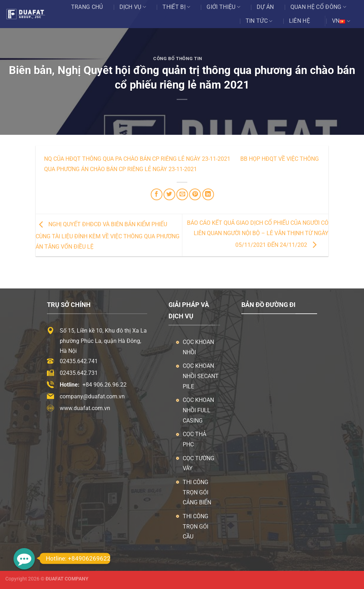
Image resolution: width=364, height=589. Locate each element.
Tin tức (259, 21)
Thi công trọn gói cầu (196, 527)
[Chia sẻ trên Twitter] (169, 194)
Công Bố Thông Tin (178, 59)
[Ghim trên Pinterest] (195, 194)
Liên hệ (299, 21)
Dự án (265, 7)
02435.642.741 (79, 361)
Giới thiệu (223, 7)
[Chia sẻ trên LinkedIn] (208, 194)
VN (341, 21)
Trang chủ (87, 7)
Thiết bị (176, 7)
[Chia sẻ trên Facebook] (157, 194)
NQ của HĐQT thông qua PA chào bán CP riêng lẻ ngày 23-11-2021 (137, 159)
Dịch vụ (133, 7)
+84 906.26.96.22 (105, 385)
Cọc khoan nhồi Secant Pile (201, 376)
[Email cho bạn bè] (182, 194)
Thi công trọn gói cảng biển (197, 492)
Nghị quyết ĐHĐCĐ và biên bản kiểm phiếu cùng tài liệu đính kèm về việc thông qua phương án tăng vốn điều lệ (108, 235)
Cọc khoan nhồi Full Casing (198, 410)
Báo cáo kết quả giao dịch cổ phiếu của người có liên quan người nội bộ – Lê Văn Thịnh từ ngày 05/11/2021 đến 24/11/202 (258, 234)
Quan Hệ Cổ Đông (318, 7)
